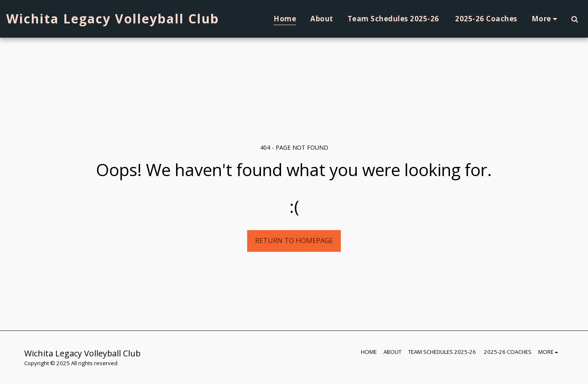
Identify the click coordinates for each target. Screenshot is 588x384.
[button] (574, 19)
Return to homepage (294, 240)
